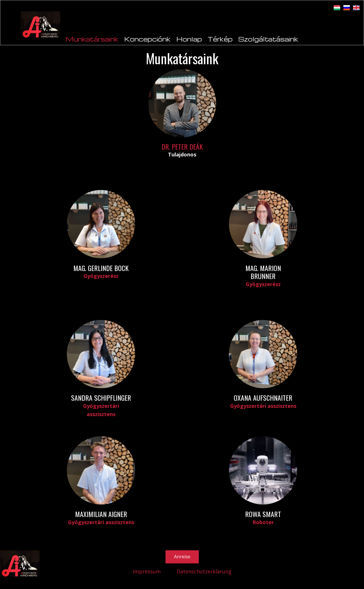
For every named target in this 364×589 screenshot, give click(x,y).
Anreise (182, 557)
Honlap (189, 39)
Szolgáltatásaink (268, 39)
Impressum (147, 571)
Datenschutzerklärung (204, 571)
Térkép (220, 39)
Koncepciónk (147, 39)
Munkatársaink (92, 39)
